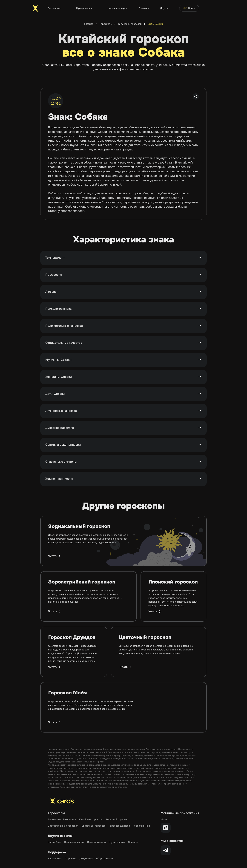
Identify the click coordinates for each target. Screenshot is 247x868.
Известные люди (97, 842)
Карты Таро (54, 842)
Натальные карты (118, 8)
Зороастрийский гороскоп (63, 826)
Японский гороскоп (117, 819)
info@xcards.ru (104, 859)
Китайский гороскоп (130, 24)
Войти (189, 8)
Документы (86, 859)
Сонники (144, 8)
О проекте (70, 859)
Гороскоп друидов (119, 826)
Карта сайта (55, 859)
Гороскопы (54, 8)
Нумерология (84, 8)
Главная (89, 24)
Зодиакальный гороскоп (62, 819)
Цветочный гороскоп (93, 826)
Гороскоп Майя (142, 826)
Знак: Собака (155, 24)
